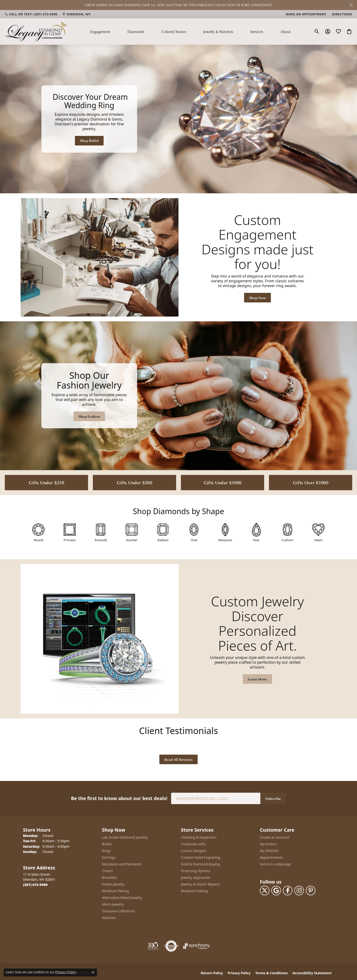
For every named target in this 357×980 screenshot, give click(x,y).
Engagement (100, 32)
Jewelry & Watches (218, 32)
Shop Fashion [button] (89, 416)
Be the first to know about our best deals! (119, 798)
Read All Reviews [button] (178, 759)
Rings (106, 850)
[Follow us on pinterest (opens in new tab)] (311, 890)
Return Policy (212, 972)
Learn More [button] (257, 679)
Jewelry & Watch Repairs (200, 883)
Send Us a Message (275, 863)
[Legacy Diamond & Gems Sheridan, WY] (178, 119)
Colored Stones (174, 32)
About (286, 32)
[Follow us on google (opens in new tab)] (276, 890)
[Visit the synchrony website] (197, 945)
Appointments (271, 857)
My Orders (268, 843)
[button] (317, 32)
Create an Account (275, 837)
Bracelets (109, 877)
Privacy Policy (239, 972)
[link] (31, 14)
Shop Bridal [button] (89, 140)
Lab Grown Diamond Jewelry (125, 837)
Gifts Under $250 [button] (46, 482)
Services (257, 32)
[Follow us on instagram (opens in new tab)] (299, 890)
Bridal (107, 843)
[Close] (351, 5)
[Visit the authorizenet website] (171, 945)
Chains (107, 870)
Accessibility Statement (312, 972)
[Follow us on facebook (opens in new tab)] (288, 890)
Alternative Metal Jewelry (122, 897)
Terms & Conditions (271, 972)
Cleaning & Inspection (199, 837)
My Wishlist (269, 850)
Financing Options (196, 870)
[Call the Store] (35, 884)
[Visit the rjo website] (153, 945)
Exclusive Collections (118, 910)
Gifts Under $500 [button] (134, 482)
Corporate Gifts (193, 843)
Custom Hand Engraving (201, 857)
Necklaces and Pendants (122, 863)
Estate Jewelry (113, 883)
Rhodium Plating (115, 890)
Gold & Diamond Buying (200, 863)
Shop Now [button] (258, 297)
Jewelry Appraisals (195, 877)
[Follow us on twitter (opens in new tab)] (265, 890)
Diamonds (136, 32)
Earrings (109, 857)
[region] (178, 119)
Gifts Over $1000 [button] (311, 482)
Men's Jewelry (113, 904)
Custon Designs (193, 850)
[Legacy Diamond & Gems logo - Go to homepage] (36, 31)
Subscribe (273, 798)
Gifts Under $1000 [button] (223, 482)
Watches (109, 917)
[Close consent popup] (93, 972)
